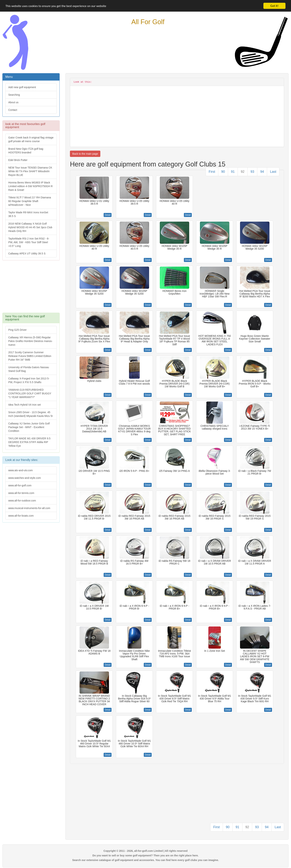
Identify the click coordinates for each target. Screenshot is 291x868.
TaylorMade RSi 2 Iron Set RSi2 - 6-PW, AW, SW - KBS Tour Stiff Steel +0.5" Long (29, 242)
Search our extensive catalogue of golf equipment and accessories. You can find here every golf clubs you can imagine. (145, 860)
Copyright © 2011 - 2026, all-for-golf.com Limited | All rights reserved (145, 851)
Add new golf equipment (22, 87)
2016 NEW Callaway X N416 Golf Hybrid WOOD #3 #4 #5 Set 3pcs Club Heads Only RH (30, 227)
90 (223, 172)
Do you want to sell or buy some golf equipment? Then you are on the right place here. (145, 855)
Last (273, 172)
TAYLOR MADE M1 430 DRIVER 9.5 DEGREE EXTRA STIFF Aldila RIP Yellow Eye (29, 442)
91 (233, 172)
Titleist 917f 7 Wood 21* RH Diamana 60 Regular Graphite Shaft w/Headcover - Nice (30, 201)
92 (243, 172)
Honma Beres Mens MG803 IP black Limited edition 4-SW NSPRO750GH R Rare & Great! (30, 186)
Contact (13, 110)
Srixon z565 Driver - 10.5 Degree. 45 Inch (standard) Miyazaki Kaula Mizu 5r (31, 414)
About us (13, 102)
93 (252, 172)
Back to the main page (85, 154)
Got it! (274, 6)
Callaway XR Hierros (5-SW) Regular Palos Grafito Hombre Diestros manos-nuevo (30, 341)
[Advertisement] (31, 288)
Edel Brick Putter (18, 160)
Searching (14, 95)
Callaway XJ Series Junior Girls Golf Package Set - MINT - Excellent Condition (29, 427)
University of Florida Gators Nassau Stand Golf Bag (29, 369)
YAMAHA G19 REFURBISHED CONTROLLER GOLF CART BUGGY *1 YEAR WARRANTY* (30, 393)
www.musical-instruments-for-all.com (29, 508)
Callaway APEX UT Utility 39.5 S (27, 254)
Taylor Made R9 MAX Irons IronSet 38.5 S (28, 214)
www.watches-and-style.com (25, 478)
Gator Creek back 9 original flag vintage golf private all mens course (31, 139)
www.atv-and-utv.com (21, 470)
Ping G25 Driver (17, 330)
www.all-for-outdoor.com (22, 501)
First (212, 172)
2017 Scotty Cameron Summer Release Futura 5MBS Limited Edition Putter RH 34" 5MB (30, 356)
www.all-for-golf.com (20, 485)
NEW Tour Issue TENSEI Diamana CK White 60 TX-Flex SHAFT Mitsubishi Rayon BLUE (30, 171)
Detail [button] (108, 215)
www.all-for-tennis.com (21, 493)
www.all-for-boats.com (21, 516)
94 (262, 172)
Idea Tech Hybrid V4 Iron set (24, 405)
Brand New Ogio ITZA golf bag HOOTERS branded (26, 151)
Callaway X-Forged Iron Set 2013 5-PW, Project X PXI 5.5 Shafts (29, 380)
